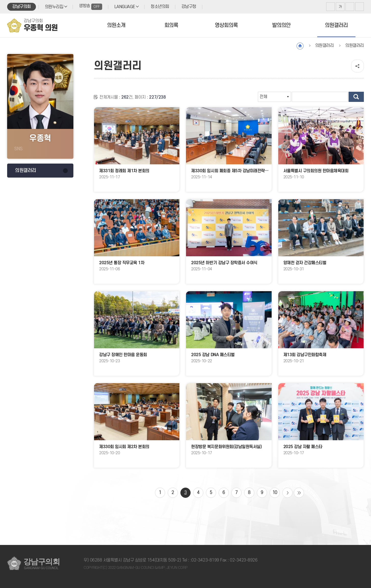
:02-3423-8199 (205, 560)
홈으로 (300, 46)
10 (275, 493)
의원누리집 (54, 7)
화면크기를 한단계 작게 (350, 7)
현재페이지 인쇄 (360, 7)
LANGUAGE (125, 7)
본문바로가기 (0, 0)
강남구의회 (22, 7)
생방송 (91, 7)
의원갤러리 (336, 25)
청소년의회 (160, 7)
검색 (356, 97)
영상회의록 (226, 25)
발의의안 (281, 25)
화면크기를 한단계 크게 (330, 7)
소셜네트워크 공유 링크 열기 (357, 66)
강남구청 (189, 7)
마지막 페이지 (299, 493)
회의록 (171, 25)
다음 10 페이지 (287, 493)
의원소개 (116, 25)
